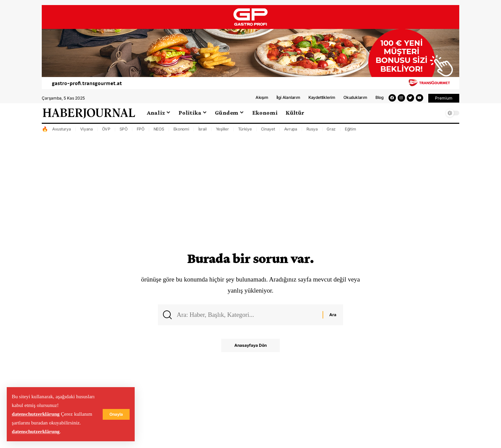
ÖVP (106, 132)
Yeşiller (222, 132)
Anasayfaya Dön (250, 348)
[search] (437, 116)
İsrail (203, 132)
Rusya (312, 132)
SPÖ (124, 132)
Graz (331, 132)
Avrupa (291, 132)
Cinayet (268, 132)
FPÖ (141, 132)
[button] (444, 101)
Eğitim (350, 132)
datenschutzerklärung (36, 414)
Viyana (87, 132)
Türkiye (245, 132)
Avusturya (62, 132)
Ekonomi (181, 132)
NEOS (159, 132)
